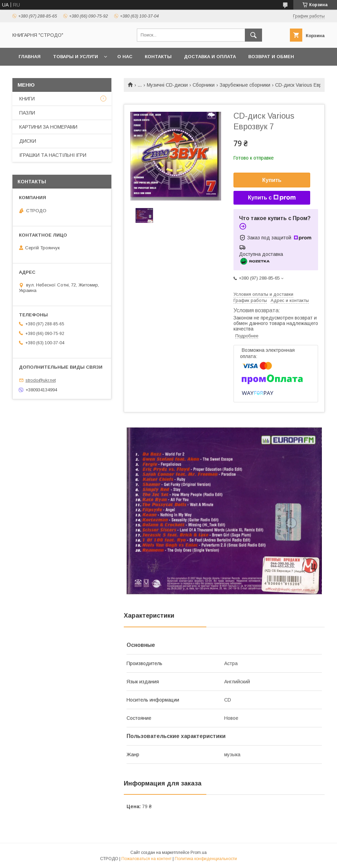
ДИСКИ (28, 141)
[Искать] (253, 35)
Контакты (158, 57)
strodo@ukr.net (41, 380)
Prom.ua (199, 853)
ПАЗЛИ (27, 113)
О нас (125, 57)
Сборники (204, 85)
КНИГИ (27, 99)
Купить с (272, 198)
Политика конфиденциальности (206, 859)
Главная (30, 57)
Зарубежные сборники (245, 85)
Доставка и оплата (210, 57)
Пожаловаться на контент (146, 859)
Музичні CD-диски (167, 85)
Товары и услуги (75, 57)
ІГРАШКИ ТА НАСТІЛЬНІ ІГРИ (53, 155)
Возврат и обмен (271, 57)
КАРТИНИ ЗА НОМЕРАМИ (48, 127)
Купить (272, 180)
